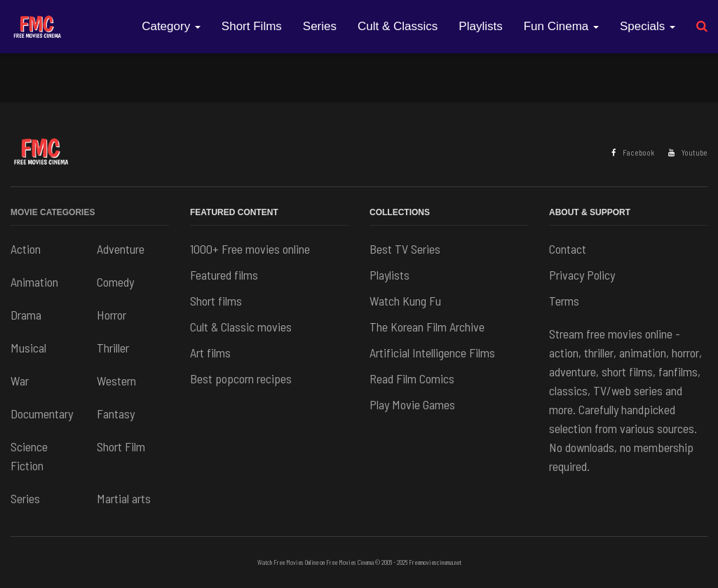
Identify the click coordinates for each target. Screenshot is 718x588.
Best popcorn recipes (241, 378)
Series (320, 26)
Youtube (688, 152)
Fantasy (116, 413)
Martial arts (124, 498)
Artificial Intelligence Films (432, 353)
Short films (216, 301)
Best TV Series (405, 249)
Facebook (633, 152)
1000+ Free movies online (250, 249)
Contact (568, 249)
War (20, 381)
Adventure (121, 249)
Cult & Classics (398, 26)
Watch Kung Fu (405, 301)
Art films (210, 353)
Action (26, 249)
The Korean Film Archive (427, 327)
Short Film (121, 446)
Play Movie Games (412, 404)
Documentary (42, 413)
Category (171, 26)
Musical (28, 348)
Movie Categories (53, 212)
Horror (111, 315)
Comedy (115, 282)
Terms (564, 301)
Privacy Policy (582, 275)
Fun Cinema (561, 26)
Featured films (224, 275)
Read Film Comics (412, 378)
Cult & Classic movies (241, 327)
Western (116, 381)
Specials (648, 26)
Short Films (252, 26)
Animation (34, 282)
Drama (26, 315)
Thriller (113, 348)
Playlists (480, 26)
